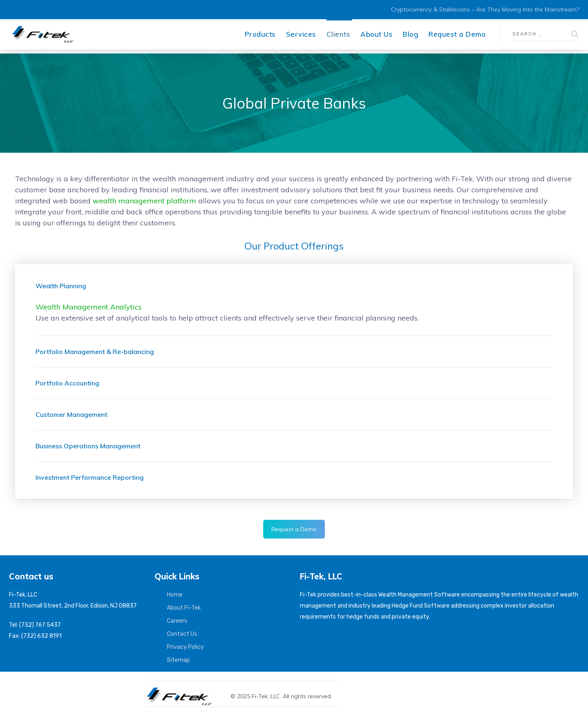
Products (260, 34)
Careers (177, 621)
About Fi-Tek (184, 608)
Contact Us (182, 634)
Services (301, 34)
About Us (376, 34)
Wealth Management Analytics (89, 307)
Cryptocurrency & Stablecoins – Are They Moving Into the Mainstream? (485, 9)
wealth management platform (144, 201)
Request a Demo (457, 34)
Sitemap (178, 660)
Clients (338, 34)
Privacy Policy (185, 647)
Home (175, 595)
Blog (410, 34)
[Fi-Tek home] (184, 691)
